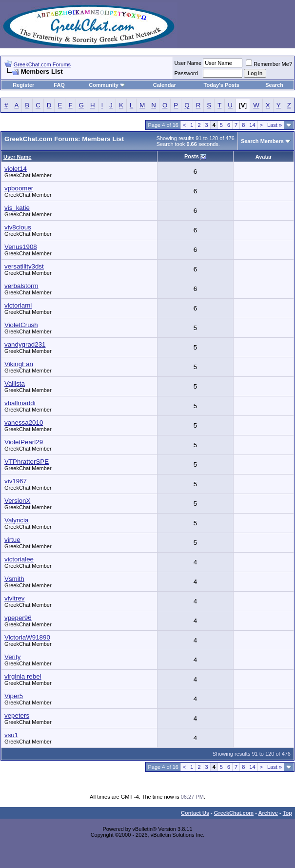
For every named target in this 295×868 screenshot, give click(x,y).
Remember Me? (269, 64)
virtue (12, 540)
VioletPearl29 (24, 442)
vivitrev (14, 598)
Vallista (15, 383)
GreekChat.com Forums (42, 64)
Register (23, 85)
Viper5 (14, 696)
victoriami (18, 305)
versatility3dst (24, 266)
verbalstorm (21, 286)
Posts (192, 156)
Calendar (165, 85)
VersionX (17, 501)
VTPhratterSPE (27, 462)
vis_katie (17, 208)
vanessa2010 (24, 423)
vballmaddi (20, 403)
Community (107, 85)
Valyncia (16, 520)
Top (287, 813)
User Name (188, 63)
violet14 (16, 169)
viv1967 (16, 481)
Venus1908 (21, 247)
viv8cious (18, 227)
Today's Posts (222, 85)
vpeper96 (18, 618)
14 (252, 125)
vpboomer (19, 188)
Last (275, 125)
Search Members (262, 141)
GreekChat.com (234, 813)
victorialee (19, 559)
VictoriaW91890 (27, 637)
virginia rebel (23, 676)
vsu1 (11, 735)
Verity (12, 657)
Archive (268, 813)
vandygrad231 (25, 344)
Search (274, 85)
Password (186, 73)
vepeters (17, 715)
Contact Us (195, 813)
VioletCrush (21, 325)
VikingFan (19, 364)
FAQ (59, 85)
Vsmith (14, 579)
